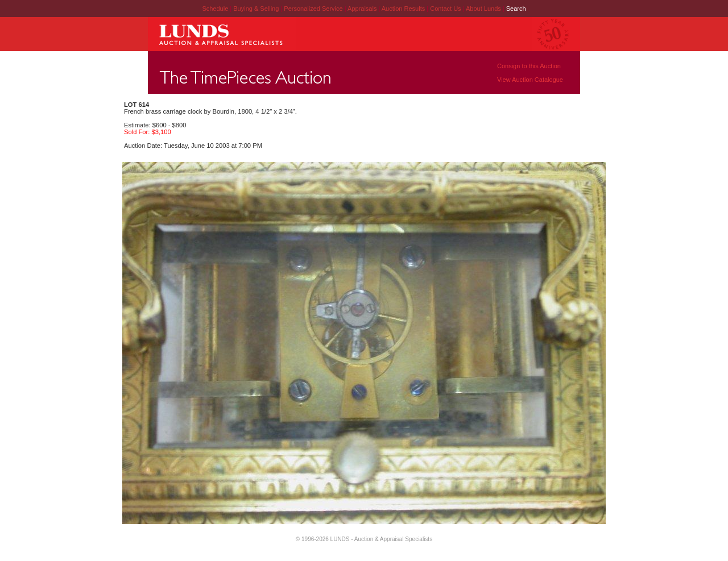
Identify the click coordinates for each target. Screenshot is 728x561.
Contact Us (445, 9)
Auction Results (404, 9)
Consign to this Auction (529, 66)
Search (516, 9)
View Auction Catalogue (530, 80)
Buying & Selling (257, 9)
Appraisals (363, 9)
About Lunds (484, 9)
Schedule (215, 9)
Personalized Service (314, 9)
